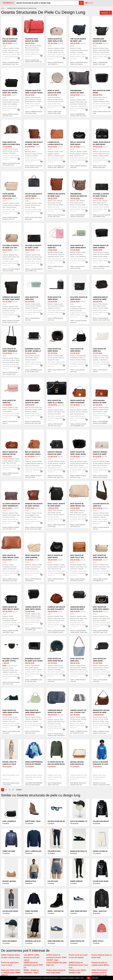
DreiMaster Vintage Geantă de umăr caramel (101, 712)
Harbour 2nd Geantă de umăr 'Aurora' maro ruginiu (34, 506)
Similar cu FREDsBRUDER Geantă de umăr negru (100, 63)
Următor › (19, 790)
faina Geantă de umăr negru (54, 350)
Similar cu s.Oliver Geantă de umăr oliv (101, 528)
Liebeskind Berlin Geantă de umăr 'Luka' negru (32, 403)
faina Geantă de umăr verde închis (55, 660)
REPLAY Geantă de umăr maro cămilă (33, 453)
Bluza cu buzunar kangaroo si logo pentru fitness (101, 764)
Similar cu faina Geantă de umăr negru (56, 371)
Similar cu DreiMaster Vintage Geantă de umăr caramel (101, 732)
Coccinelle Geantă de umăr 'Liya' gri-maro (11, 248)
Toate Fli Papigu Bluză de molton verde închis (55, 784)
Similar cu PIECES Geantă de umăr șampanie (33, 580)
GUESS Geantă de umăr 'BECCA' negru (11, 608)
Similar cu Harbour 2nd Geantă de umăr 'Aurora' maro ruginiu (33, 528)
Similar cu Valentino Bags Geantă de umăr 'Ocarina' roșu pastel (33, 62)
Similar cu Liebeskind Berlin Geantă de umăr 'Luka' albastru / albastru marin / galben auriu (56, 736)
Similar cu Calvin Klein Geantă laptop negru (33, 218)
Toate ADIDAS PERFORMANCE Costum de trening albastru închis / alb (34, 785)
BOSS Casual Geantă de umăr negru (56, 505)
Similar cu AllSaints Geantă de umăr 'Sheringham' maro (11, 528)
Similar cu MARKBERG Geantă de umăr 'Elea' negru (33, 681)
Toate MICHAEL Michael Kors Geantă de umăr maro (78, 784)
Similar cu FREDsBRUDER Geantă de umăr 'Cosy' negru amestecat (78, 116)
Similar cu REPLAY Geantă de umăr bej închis (11, 474)
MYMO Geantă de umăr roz (54, 247)
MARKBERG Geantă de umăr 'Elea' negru (34, 660)
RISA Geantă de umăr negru (102, 92)
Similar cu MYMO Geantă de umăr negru (55, 319)
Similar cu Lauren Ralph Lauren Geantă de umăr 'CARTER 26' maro (56, 168)
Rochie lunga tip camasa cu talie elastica (9, 764)
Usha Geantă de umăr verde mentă (78, 247)
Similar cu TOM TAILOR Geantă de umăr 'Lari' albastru (79, 63)
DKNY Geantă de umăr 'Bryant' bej (78, 505)
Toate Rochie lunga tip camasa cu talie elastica (11, 784)
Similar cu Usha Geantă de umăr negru (78, 371)
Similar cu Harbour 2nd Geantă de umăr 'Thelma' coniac (33, 167)
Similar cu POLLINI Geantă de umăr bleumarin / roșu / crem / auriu (11, 64)
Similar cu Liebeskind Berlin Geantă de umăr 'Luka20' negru (101, 319)
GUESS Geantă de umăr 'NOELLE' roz (55, 40)
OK (89, 978)
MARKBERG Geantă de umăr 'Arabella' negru (33, 351)
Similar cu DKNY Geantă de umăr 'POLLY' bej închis (78, 580)
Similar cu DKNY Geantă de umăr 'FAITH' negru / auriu (100, 631)
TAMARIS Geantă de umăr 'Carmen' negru (101, 248)
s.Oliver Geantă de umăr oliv (101, 505)
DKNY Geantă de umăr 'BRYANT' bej (100, 556)
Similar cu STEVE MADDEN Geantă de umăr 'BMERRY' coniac (100, 423)
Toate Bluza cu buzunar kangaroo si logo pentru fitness (102, 784)
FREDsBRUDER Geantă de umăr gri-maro (79, 196)
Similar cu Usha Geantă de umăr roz (10, 422)
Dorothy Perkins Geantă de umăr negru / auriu (55, 454)
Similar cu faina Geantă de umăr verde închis (56, 681)
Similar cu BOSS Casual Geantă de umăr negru (56, 526)
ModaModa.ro (8, 3)
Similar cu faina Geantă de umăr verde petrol (11, 732)
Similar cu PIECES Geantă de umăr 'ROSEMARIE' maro (78, 425)
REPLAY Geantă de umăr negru (78, 143)
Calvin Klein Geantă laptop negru (33, 195)
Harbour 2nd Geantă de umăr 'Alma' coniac (56, 196)
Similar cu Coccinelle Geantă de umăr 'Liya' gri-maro (11, 270)
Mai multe (95, 978)
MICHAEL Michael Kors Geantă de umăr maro (77, 764)
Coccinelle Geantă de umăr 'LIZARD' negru (33, 248)
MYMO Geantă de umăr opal (77, 660)
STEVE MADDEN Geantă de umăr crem (9, 196)
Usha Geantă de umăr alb (100, 350)
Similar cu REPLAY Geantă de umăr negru (78, 167)
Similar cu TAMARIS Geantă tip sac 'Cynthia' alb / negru (79, 732)
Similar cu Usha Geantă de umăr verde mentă (78, 267)
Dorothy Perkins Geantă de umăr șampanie (100, 454)
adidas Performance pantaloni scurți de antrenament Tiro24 (100, 973)
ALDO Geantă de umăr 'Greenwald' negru (10, 351)
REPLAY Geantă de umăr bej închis (10, 453)
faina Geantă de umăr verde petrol (11, 711)
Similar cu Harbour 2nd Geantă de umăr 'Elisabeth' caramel (56, 631)
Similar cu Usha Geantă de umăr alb (100, 371)
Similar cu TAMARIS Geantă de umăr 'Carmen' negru (101, 267)
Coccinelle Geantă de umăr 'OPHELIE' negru (101, 196)
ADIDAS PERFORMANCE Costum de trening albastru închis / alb (34, 764)
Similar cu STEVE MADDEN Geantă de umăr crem (10, 218)
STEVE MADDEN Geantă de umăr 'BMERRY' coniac (100, 403)
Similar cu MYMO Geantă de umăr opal (78, 681)
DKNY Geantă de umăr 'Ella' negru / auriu (56, 403)
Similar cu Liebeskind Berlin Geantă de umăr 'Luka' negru (33, 422)
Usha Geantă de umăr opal (32, 298)
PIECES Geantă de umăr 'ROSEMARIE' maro (77, 403)
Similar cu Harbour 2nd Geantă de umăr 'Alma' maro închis (11, 322)
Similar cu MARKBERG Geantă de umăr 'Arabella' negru (33, 371)
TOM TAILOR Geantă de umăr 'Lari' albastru (78, 41)
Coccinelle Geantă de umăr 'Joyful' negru (11, 661)
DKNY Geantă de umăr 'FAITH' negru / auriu (101, 609)
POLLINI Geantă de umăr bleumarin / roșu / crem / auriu (10, 41)
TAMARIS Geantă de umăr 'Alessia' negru (34, 92)
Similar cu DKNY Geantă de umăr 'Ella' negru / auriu (55, 425)
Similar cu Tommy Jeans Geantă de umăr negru (100, 167)
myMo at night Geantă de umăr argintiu (54, 93)
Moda (3, 8)
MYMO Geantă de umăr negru (54, 298)
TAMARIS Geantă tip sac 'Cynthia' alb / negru (78, 712)
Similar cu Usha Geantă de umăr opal (32, 319)
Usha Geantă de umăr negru (77, 350)
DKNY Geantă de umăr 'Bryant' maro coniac (11, 558)
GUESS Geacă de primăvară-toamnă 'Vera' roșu (79, 965)
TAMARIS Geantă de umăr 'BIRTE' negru (33, 608)
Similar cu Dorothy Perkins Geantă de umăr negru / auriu (56, 477)
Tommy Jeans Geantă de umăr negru (102, 143)
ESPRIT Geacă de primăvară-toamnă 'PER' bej (33, 965)
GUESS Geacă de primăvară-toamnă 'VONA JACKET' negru (56, 957)
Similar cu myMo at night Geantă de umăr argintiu (54, 112)
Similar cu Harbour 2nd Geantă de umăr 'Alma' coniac (56, 216)
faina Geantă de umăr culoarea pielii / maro (11, 144)
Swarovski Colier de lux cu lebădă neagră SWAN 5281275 (11, 973)
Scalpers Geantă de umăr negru (79, 298)
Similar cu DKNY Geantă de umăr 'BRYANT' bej (100, 580)
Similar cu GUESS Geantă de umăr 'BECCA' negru (10, 631)
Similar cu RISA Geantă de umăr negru (102, 112)
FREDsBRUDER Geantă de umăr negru (100, 41)
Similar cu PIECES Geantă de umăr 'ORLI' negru (10, 115)
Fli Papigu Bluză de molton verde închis (56, 763)
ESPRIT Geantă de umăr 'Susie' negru (78, 453)
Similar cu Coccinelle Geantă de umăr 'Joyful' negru (11, 683)
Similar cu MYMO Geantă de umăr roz (55, 267)
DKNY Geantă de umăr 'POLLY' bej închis (77, 558)
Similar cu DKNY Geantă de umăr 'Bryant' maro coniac (10, 580)
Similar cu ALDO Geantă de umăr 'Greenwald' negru (10, 373)
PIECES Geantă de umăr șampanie (32, 556)
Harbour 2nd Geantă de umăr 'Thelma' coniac (34, 144)
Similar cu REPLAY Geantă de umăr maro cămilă (33, 477)
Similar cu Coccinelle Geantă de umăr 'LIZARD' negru (34, 270)
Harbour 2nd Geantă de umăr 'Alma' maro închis (11, 299)
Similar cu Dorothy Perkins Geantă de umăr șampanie (100, 477)
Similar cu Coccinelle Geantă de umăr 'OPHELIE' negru (102, 216)
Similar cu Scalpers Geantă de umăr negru (79, 322)
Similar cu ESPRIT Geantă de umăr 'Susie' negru (78, 477)
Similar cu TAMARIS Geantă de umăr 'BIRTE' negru (33, 629)
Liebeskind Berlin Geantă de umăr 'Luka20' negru (100, 299)
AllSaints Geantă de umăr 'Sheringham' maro (11, 506)
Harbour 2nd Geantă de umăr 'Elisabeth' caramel (56, 609)
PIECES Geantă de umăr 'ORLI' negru (10, 92)
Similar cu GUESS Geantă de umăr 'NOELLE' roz (56, 63)
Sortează (105, 13)
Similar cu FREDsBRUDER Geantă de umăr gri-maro (78, 216)
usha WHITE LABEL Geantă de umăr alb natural (32, 957)
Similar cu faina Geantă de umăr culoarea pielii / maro (11, 164)
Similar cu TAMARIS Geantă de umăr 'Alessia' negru (33, 112)
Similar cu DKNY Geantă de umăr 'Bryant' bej (78, 526)
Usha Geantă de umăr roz (9, 402)
